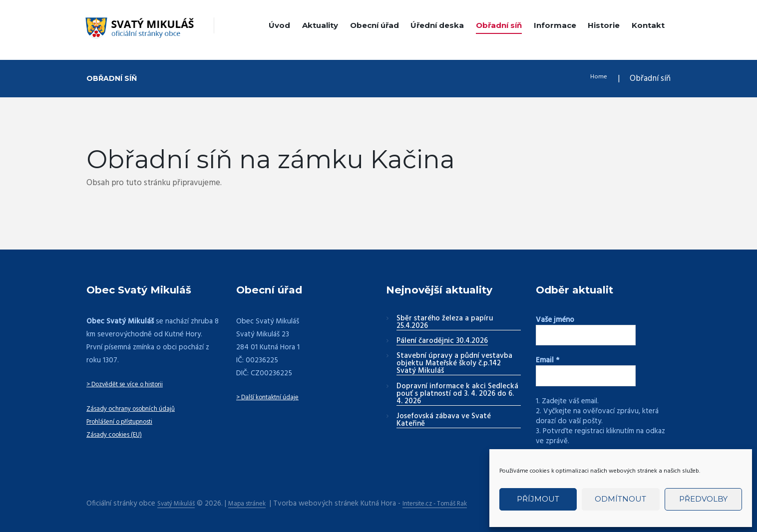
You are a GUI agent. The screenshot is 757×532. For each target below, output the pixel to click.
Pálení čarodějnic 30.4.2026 (442, 341)
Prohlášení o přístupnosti (127, 422)
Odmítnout (620, 499)
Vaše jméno (555, 320)
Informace (555, 25)
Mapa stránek (256, 500)
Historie (604, 25)
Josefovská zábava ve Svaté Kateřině (444, 420)
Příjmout (538, 499)
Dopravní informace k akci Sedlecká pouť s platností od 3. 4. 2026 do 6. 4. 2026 (457, 394)
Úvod (279, 25)
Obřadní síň (499, 25)
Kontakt (648, 25)
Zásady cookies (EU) (119, 435)
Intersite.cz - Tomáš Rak (453, 500)
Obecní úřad (375, 25)
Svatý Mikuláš (179, 500)
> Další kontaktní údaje (272, 397)
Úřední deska (437, 25)
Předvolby (703, 499)
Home (596, 79)
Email (548, 359)
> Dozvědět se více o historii (133, 384)
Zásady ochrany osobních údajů (137, 409)
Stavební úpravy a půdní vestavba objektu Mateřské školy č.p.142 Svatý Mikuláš (454, 364)
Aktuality (320, 25)
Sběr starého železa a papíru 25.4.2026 (445, 323)
